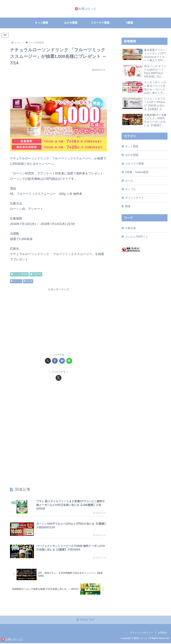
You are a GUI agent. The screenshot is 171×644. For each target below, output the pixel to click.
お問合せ (163, 633)
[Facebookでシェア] (55, 361)
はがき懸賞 (132, 155)
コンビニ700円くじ (137, 237)
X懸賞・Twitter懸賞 (137, 172)
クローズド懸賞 (134, 163)
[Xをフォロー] (59, 378)
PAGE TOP (85, 621)
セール (129, 180)
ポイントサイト (134, 198)
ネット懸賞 (132, 146)
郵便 (128, 206)
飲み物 (28, 281)
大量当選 (36, 274)
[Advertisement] (58, 82)
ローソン (16, 281)
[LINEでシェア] (69, 361)
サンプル (130, 189)
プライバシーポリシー (141, 633)
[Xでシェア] (48, 361)
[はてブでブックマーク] (62, 361)
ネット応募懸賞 (19, 274)
